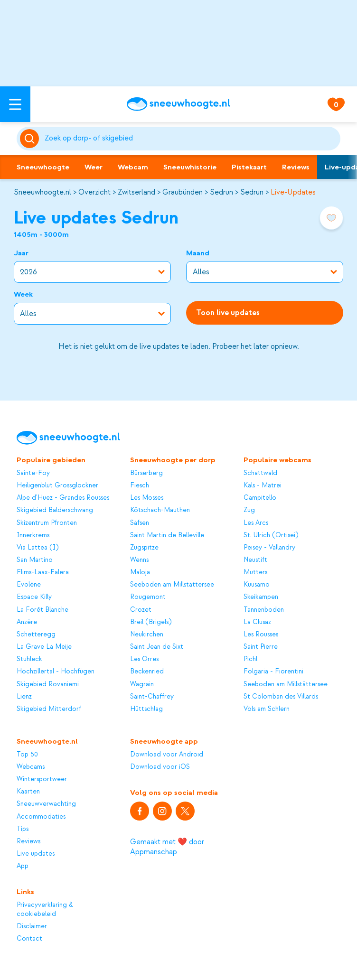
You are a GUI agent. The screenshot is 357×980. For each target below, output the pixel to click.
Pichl (250, 659)
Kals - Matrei (263, 485)
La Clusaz (257, 622)
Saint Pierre (261, 647)
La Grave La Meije (44, 647)
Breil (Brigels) (151, 622)
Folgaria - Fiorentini (273, 671)
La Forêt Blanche (42, 610)
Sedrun (221, 192)
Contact (29, 938)
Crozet (141, 610)
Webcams (31, 767)
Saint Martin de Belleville (167, 535)
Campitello (260, 498)
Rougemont (148, 597)
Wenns (139, 560)
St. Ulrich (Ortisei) (271, 535)
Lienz (24, 696)
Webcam (133, 167)
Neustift (255, 560)
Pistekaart (249, 167)
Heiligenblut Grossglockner (57, 485)
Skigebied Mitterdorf (49, 709)
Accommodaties (41, 817)
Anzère (27, 622)
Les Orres (144, 659)
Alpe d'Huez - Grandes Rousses (63, 498)
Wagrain (142, 684)
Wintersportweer (42, 779)
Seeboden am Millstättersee (172, 584)
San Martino (35, 560)
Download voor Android (167, 754)
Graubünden (183, 192)
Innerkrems (33, 535)
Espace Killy (34, 597)
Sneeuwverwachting (46, 804)
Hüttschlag (146, 709)
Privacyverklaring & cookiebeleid (45, 909)
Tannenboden (264, 610)
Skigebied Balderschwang (55, 510)
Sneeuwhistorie (190, 167)
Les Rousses (261, 634)
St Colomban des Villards (281, 696)
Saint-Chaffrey (152, 696)
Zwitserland (136, 192)
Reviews (296, 167)
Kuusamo (257, 584)
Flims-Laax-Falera (43, 572)
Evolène (29, 584)
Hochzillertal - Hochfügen (56, 671)
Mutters (255, 572)
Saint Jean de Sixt (157, 647)
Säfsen (140, 523)
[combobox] (191, 139)
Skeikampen (261, 597)
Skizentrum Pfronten (47, 523)
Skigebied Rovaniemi (48, 684)
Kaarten (28, 791)
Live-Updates (293, 192)
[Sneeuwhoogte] (178, 104)
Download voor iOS (160, 767)
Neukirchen (147, 634)
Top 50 (27, 754)
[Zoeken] (191, 139)
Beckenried (147, 671)
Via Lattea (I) (38, 547)
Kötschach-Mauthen (160, 510)
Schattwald (260, 473)
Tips (23, 829)
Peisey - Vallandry (269, 547)
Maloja (140, 572)
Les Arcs (256, 523)
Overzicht (94, 192)
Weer (94, 167)
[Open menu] (15, 104)
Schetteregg (36, 634)
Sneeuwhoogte (43, 167)
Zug (249, 510)
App (23, 866)
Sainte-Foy (33, 473)
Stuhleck (29, 659)
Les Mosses (147, 498)
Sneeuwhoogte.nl (42, 192)
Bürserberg (146, 473)
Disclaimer (32, 926)
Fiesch (140, 485)
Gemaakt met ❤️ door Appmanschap (167, 847)
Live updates (36, 854)
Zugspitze (144, 547)
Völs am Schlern (267, 709)
